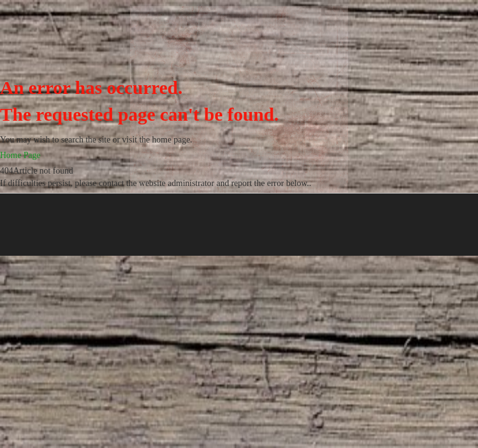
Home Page (20, 155)
